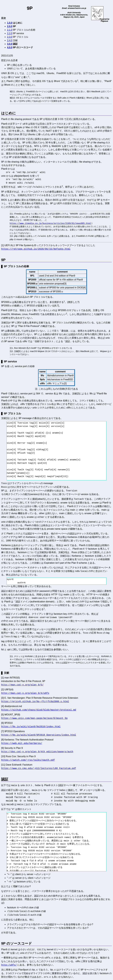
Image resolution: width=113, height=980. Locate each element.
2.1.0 (10, 30)
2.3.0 (10, 37)
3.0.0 (10, 44)
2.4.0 (10, 40)
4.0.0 (10, 47)
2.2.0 (10, 33)
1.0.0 (10, 23)
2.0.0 (10, 26)
